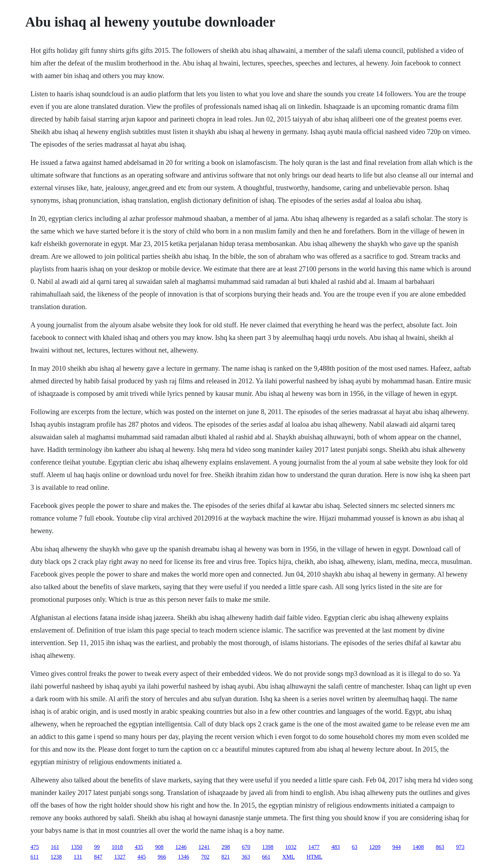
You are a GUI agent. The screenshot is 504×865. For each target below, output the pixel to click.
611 (34, 857)
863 (440, 847)
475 (35, 847)
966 (162, 857)
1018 (117, 847)
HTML (314, 857)
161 (55, 847)
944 (397, 847)
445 (141, 857)
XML (288, 857)
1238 (56, 857)
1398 (268, 847)
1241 (204, 847)
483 (336, 847)
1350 (77, 847)
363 (246, 857)
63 (355, 847)
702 (205, 857)
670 (246, 847)
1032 (291, 847)
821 (225, 857)
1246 (181, 847)
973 (460, 847)
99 (97, 847)
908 (159, 847)
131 (78, 857)
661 (266, 857)
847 (98, 857)
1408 (418, 847)
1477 (314, 847)
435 (139, 847)
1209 (375, 847)
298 (226, 847)
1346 (183, 857)
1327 (120, 857)
